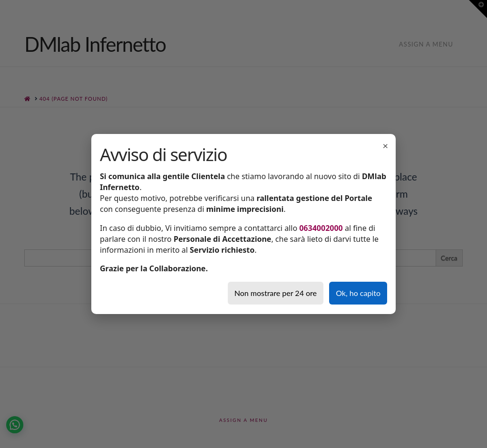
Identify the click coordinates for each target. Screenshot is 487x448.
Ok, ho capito (358, 293)
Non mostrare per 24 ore (276, 293)
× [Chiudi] (385, 145)
